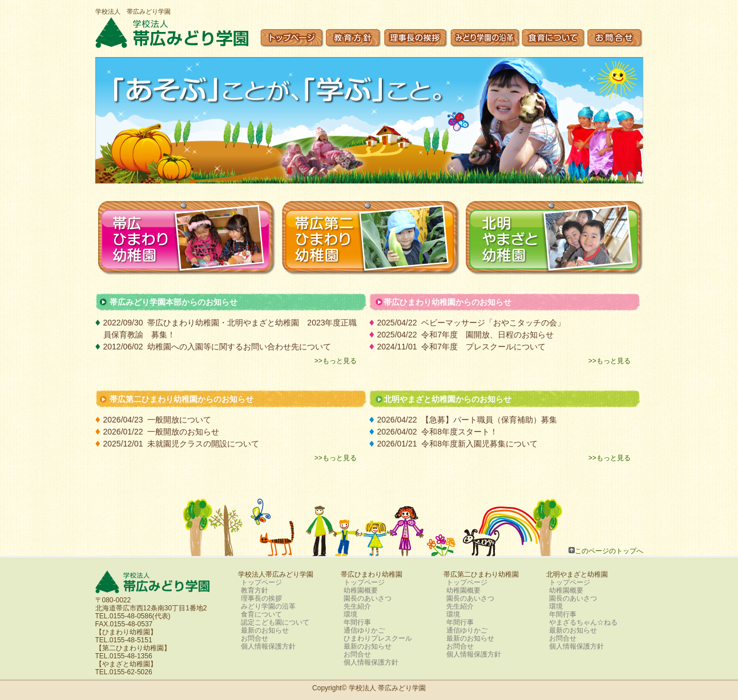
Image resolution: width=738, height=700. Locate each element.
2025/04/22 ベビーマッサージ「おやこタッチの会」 (471, 323)
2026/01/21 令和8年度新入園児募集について (458, 444)
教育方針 (255, 590)
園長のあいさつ (368, 598)
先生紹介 (357, 606)
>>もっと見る (336, 361)
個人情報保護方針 (268, 646)
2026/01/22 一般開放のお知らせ (162, 432)
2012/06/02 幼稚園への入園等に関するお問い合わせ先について (217, 347)
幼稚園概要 (361, 590)
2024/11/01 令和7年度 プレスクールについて (462, 347)
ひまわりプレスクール (378, 638)
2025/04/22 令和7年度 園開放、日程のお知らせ (470, 335)
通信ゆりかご (364, 630)
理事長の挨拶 (261, 598)
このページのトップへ (609, 551)
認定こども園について (275, 622)
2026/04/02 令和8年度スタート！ (438, 432)
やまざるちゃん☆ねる (583, 622)
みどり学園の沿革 (268, 606)
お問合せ (255, 638)
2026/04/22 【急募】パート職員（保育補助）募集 (467, 420)
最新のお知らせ (265, 630)
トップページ (261, 582)
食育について (261, 614)
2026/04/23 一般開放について (158, 420)
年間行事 (357, 622)
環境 (350, 614)
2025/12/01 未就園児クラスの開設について (182, 444)
